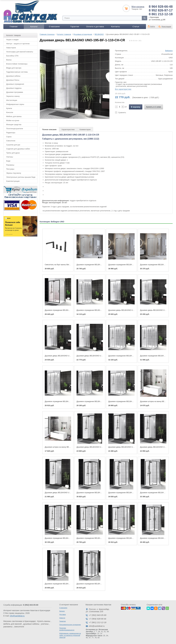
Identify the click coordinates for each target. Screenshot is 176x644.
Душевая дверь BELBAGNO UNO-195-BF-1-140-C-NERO (100, 447)
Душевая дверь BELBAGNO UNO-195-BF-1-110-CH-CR (99, 356)
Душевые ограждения (15, 84)
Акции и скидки (12, 40)
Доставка (63, 614)
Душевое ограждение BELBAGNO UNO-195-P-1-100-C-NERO (133, 493)
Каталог (34, 26)
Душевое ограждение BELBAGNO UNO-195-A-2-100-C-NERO (102, 584)
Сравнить (122, 113)
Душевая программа (15, 92)
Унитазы (10, 157)
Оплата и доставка (95, 26)
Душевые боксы (13, 80)
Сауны (9, 137)
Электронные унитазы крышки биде (21, 177)
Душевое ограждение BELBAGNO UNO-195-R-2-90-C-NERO (69, 584)
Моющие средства (14, 124)
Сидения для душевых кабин (18, 149)
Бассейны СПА (12, 56)
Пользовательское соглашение (70, 625)
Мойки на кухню (13, 120)
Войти (153, 27)
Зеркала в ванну (13, 96)
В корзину (136, 107)
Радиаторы (11, 133)
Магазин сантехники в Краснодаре (20, 621)
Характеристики (68, 129)
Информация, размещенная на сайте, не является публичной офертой (70, 635)
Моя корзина (138, 7)
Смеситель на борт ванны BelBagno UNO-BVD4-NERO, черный (71, 265)
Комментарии (85, 129)
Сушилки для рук (13, 145)
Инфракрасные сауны (15, 104)
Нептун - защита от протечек (18, 44)
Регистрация (166, 27)
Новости (62, 618)
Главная (14, 26)
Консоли (10, 112)
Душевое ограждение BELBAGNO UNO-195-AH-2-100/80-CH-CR (135, 401)
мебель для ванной (13, 624)
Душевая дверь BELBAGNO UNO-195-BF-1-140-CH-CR (131, 310)
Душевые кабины (13, 76)
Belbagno (169, 51)
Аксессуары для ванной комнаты (20, 52)
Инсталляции (12, 100)
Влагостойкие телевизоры (17, 64)
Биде (8, 161)
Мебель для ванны (14, 116)
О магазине (54, 26)
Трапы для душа (13, 153)
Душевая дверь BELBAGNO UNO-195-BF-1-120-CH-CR (67, 356)
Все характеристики (123, 89)
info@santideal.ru (17, 616)
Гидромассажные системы (17, 72)
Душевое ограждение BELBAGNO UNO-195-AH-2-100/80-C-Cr (102, 265)
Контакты (115, 26)
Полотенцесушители (15, 129)
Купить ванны (44, 621)
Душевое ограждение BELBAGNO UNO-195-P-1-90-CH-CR (100, 310)
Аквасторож (11, 48)
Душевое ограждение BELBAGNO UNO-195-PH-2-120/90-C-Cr (133, 265)
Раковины (10, 165)
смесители (19, 627)
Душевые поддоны (14, 88)
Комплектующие (13, 181)
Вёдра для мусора (14, 68)
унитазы (45, 624)
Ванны (9, 60)
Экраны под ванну (14, 173)
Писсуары (10, 169)
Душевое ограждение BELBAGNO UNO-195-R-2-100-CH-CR (101, 401)
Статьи (136, 26)
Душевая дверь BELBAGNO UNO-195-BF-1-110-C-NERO (68, 493)
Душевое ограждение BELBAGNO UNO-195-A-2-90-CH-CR (69, 401)
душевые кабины (31, 624)
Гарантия (75, 26)
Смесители (11, 141)
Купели (9, 108)
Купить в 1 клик (154, 107)
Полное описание (49, 129)
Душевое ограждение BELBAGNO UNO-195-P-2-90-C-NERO (101, 493)
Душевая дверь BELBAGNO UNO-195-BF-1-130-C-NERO (131, 447)
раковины (8, 627)
